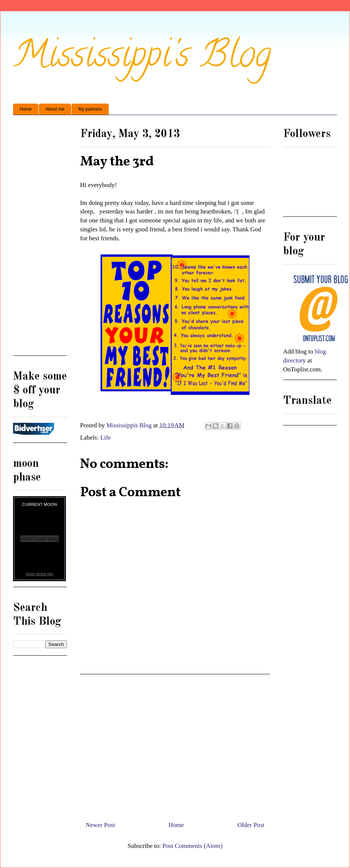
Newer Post (100, 825)
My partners (90, 109)
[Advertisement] (175, 745)
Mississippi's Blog (142, 58)
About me (55, 109)
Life (105, 438)
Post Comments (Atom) (192, 846)
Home (26, 109)
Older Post (251, 825)
